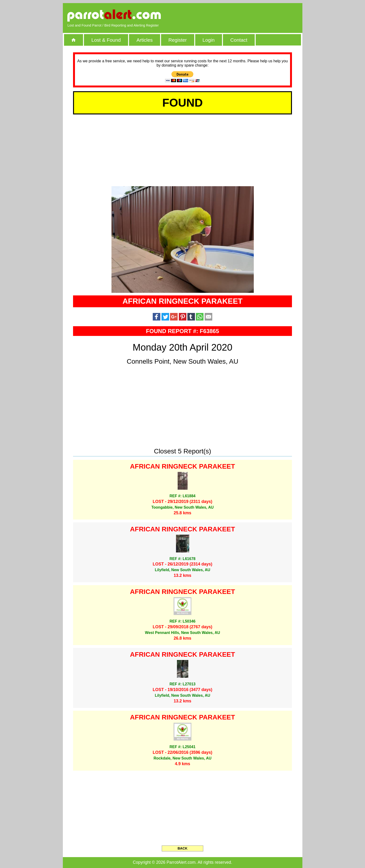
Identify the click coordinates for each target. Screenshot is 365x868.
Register (178, 40)
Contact (239, 40)
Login (209, 40)
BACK (183, 848)
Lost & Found (106, 40)
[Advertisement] (243, 15)
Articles (144, 40)
